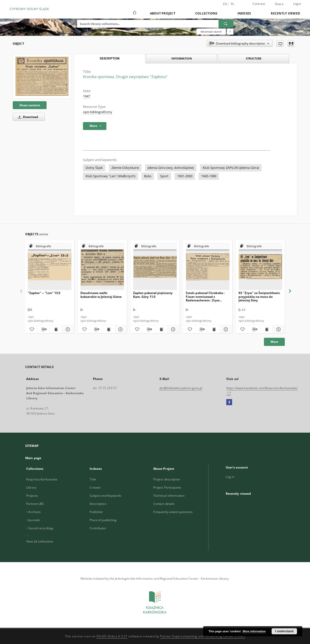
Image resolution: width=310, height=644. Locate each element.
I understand (284, 631)
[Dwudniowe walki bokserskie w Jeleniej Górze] (102, 267)
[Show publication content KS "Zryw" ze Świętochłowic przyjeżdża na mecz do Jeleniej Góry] (267, 329)
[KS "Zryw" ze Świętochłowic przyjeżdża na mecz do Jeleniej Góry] (260, 267)
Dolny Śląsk (94, 168)
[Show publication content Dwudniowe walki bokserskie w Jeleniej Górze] (109, 329)
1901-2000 (185, 176)
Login (297, 4)
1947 (87, 96)
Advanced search (211, 32)
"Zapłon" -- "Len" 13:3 (44, 293)
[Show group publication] (50, 246)
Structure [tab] (254, 58)
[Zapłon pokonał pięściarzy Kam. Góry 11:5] (155, 267)
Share (279, 4)
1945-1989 (209, 176)
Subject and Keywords (105, 496)
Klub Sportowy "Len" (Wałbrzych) (110, 176)
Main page (33, 458)
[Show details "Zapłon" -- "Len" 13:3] (67, 329)
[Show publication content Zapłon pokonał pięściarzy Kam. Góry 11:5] (161, 329)
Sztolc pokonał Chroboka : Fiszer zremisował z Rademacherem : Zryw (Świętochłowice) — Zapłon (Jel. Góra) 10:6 (206, 296)
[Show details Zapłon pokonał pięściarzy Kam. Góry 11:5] (173, 329)
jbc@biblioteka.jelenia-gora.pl (181, 388)
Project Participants (167, 487)
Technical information (169, 496)
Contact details (164, 504)
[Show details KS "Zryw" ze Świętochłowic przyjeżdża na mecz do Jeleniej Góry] (278, 329)
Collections (206, 13)
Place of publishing (103, 520)
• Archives (33, 512)
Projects (32, 496)
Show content (30, 105)
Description (98, 504)
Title (93, 479)
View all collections (40, 541)
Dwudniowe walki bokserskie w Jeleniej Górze (101, 295)
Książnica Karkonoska (42, 479)
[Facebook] (229, 402)
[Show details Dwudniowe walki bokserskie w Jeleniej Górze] (120, 329)
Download (27, 117)
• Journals (33, 520)
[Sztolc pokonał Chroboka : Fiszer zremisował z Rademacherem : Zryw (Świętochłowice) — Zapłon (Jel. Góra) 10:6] (208, 267)
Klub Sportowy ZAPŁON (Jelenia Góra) (231, 168)
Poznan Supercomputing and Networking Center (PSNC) (202, 636)
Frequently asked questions (173, 512)
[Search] (226, 24)
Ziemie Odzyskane (125, 168)
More (274, 342)
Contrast (259, 4)
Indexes (244, 13)
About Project (163, 13)
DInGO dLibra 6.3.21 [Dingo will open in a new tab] (112, 636)
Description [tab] (110, 58)
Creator (95, 487)
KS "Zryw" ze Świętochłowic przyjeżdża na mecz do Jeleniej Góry (259, 296)
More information (254, 631)
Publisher (96, 512)
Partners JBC (35, 504)
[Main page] (134, 13)
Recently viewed (285, 13)
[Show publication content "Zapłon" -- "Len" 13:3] (56, 329)
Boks (148, 176)
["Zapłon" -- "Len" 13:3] (50, 267)
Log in (230, 477)
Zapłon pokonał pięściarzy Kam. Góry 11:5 (153, 295)
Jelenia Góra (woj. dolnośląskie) (171, 168)
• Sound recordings (40, 528)
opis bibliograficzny (98, 112)
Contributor (98, 528)
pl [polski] (233, 4)
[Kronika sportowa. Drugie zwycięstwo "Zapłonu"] (42, 76)
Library (31, 487)
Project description (167, 479)
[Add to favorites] (280, 43)
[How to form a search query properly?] (230, 32)
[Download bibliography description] (43, 329)
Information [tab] (182, 58)
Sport (164, 176)
